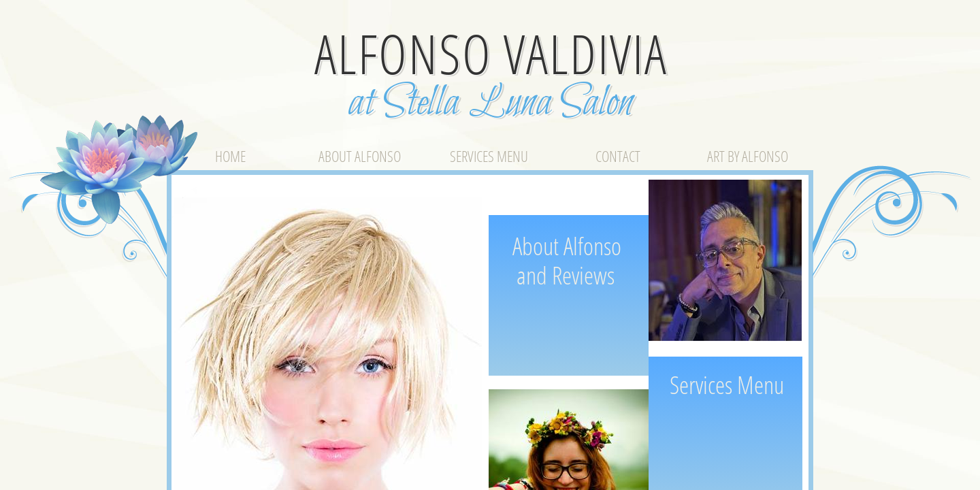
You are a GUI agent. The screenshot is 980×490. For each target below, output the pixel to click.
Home (230, 156)
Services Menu (489, 156)
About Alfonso (360, 156)
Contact (618, 156)
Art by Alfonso (748, 156)
